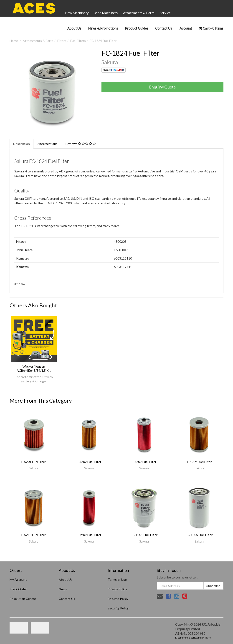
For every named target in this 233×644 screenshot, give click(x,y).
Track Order (18, 589)
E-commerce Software (188, 638)
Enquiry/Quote (162, 87)
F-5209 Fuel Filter (199, 462)
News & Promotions (103, 28)
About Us (74, 28)
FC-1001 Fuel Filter (144, 535)
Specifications (48, 144)
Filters (62, 41)
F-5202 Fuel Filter (89, 462)
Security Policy (118, 608)
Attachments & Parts (139, 13)
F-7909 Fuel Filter (89, 535)
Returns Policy (118, 599)
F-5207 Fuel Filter (144, 462)
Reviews (80, 144)
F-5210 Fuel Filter (34, 535)
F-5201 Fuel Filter (34, 462)
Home (14, 41)
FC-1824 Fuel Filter (103, 41)
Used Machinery (106, 13)
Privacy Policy (117, 589)
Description (22, 144)
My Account (18, 580)
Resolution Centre (23, 599)
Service (165, 13)
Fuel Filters (78, 41)
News (63, 589)
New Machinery (77, 13)
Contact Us (164, 28)
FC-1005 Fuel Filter (199, 535)
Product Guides (137, 28)
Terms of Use (117, 580)
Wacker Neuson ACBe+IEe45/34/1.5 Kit (34, 368)
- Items (211, 28)
